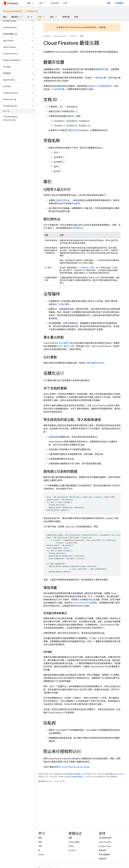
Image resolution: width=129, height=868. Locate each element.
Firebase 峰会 (74, 842)
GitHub (41, 855)
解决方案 (55, 3)
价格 (65, 3)
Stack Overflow (105, 842)
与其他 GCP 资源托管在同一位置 (102, 86)
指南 (40, 838)
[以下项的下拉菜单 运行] (46, 3)
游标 (76, 323)
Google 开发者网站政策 (73, 777)
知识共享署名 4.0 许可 (79, 774)
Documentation (13, 11)
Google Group (105, 846)
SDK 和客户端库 (66, 343)
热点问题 (75, 130)
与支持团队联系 (105, 838)
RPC (69, 346)
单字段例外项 (77, 228)
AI (28, 17)
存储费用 (76, 204)
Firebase (47, 36)
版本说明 (102, 850)
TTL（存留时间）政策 (85, 268)
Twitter (71, 846)
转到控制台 (119, 3)
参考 (40, 842)
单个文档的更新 (62, 304)
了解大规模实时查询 (94, 363)
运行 (41, 3)
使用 (73, 767)
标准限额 (85, 603)
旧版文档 (102, 859)
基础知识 (15, 17)
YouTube (72, 850)
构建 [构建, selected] (40, 17)
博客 (109, 3)
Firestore (32, 11)
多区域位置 (101, 78)
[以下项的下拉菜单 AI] (32, 17)
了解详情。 (103, 27)
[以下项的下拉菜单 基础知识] (22, 17)
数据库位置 (103, 69)
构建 (29, 3)
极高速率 (55, 437)
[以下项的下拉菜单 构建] (34, 3)
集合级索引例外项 (61, 200)
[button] (15, 21)
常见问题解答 (104, 855)
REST (61, 346)
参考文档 (66, 17)
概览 (5, 17)
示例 (76, 17)
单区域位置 (59, 89)
